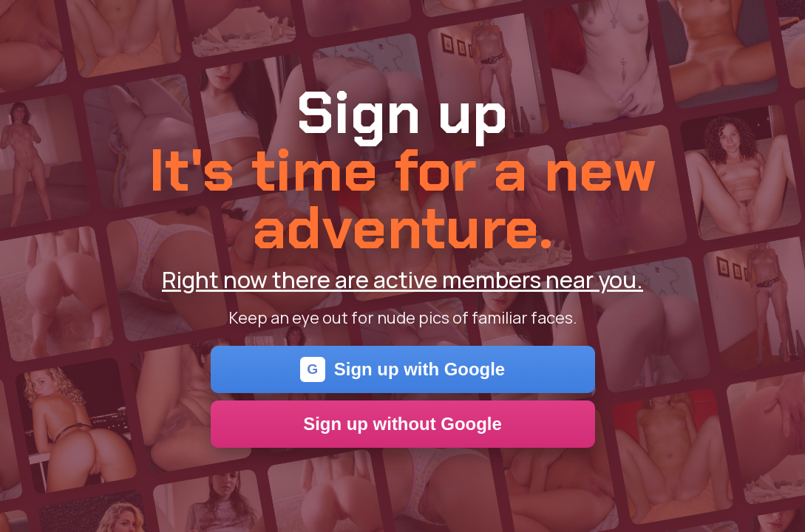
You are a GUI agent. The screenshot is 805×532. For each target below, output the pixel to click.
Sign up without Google (402, 424)
